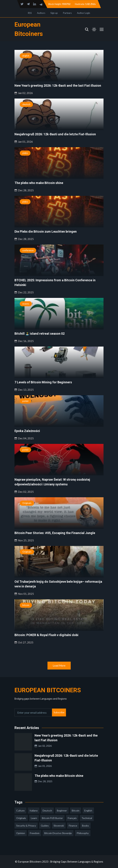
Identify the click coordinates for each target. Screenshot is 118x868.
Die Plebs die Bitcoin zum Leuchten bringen (46, 231)
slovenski (59, 826)
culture (20, 811)
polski (25, 401)
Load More (59, 665)
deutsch (26, 104)
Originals (27, 503)
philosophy (83, 833)
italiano (34, 811)
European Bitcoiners (48, 690)
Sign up (54, 13)
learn (34, 818)
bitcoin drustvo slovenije (58, 833)
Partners (67, 13)
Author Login (84, 13)
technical (87, 818)
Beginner (62, 811)
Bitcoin (76, 811)
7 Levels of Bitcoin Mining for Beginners (43, 382)
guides (45, 826)
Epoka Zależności (27, 431)
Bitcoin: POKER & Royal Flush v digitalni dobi (46, 635)
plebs (25, 153)
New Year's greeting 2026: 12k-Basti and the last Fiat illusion (58, 86)
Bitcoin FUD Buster (52, 818)
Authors (41, 13)
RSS (30, 13)
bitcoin (26, 605)
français (72, 818)
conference (28, 250)
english (26, 56)
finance (73, 826)
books (85, 826)
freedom (35, 833)
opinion (21, 833)
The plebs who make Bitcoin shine (39, 183)
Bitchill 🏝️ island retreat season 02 (40, 334)
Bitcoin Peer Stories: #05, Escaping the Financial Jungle (55, 533)
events (26, 304)
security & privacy (26, 826)
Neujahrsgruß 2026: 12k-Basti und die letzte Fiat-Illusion (55, 134)
